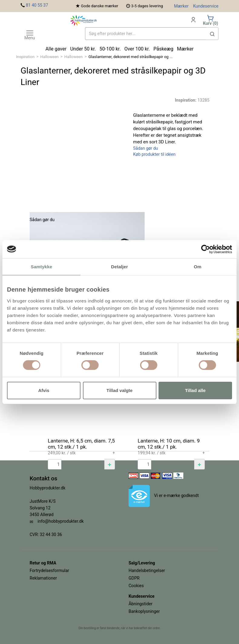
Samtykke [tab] (42, 266)
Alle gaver (56, 49)
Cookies (136, 586)
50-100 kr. (110, 49)
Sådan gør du (146, 148)
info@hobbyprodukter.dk (61, 521)
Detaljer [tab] (119, 266)
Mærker (181, 6)
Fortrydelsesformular (49, 570)
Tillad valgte (119, 390)
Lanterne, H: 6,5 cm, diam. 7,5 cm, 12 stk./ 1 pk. (81, 444)
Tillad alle (195, 390)
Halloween (49, 57)
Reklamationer (43, 578)
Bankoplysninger (144, 611)
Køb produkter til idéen (154, 154)
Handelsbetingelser (147, 570)
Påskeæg (163, 49)
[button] (110, 464)
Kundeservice (206, 6)
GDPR (134, 578)
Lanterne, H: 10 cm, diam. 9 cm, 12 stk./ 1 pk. (169, 444)
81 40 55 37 (37, 5)
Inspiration (25, 57)
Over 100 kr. (137, 49)
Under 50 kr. (83, 49)
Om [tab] (197, 266)
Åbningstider (141, 604)
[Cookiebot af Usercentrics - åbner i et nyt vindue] (206, 249)
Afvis (44, 390)
